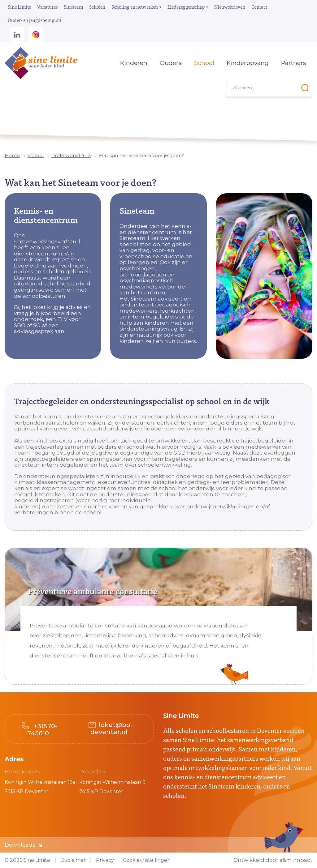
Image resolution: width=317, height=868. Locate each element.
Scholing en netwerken (135, 7)
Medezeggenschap (186, 7)
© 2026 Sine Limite (27, 860)
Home (105, 63)
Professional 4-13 (71, 155)
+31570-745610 (42, 730)
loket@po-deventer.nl (111, 728)
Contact (259, 7)
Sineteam (73, 7)
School (36, 155)
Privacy (104, 860)
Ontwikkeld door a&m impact (273, 860)
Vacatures (47, 7)
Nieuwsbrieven (230, 7)
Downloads (20, 845)
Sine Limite (19, 7)
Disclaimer (72, 860)
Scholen (97, 7)
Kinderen (134, 63)
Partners (294, 63)
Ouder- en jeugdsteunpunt (35, 20)
